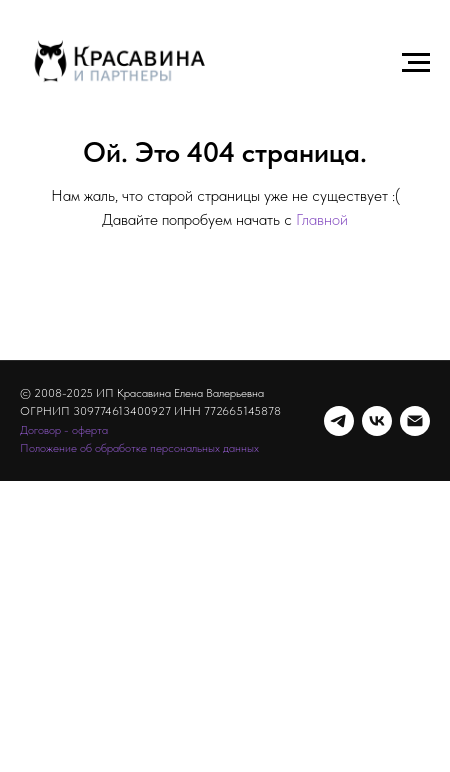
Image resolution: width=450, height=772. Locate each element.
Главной (322, 219)
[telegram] (339, 421)
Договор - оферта (64, 430)
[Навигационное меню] (416, 63)
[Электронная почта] (415, 421)
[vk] (377, 421)
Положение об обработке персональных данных (139, 448)
